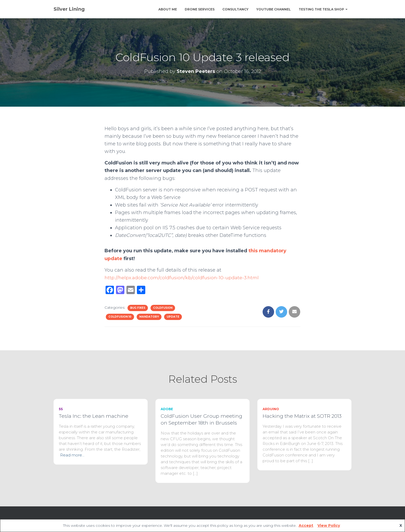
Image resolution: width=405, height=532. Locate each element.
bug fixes (138, 308)
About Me (168, 9)
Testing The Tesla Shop (323, 9)
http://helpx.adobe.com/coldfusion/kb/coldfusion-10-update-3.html (182, 278)
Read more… (72, 455)
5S (61, 409)
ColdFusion (163, 308)
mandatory (149, 317)
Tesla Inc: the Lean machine (94, 416)
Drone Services (200, 9)
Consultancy (235, 9)
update (173, 317)
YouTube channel (274, 9)
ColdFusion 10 (120, 317)
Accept (306, 525)
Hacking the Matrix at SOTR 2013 (302, 416)
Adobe (167, 409)
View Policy (329, 525)
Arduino (271, 409)
